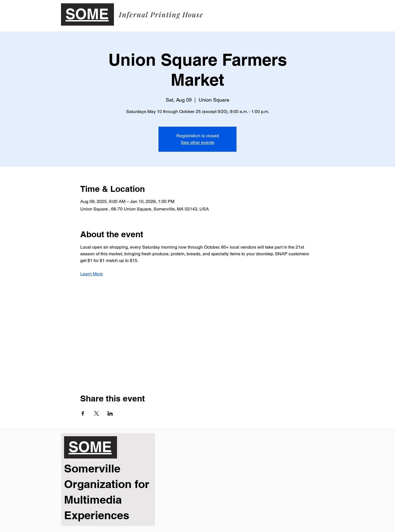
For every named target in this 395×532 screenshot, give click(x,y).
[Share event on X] (97, 413)
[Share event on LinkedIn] (110, 413)
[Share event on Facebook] (83, 413)
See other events (197, 142)
